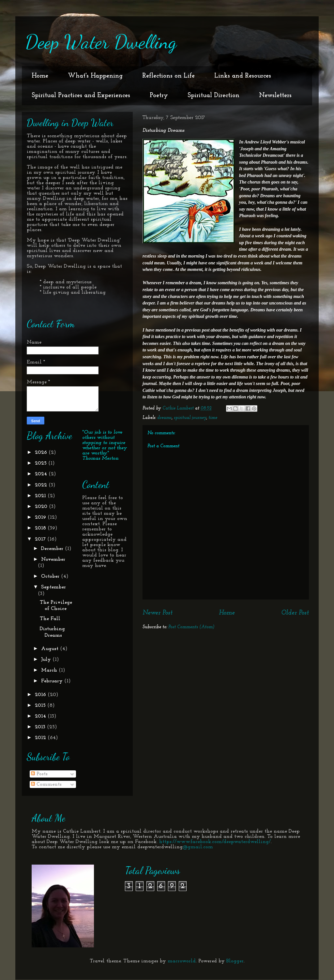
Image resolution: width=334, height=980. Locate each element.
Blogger (235, 961)
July (47, 660)
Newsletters (275, 96)
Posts (39, 774)
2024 (42, 474)
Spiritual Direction (213, 96)
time (213, 418)
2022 (42, 485)
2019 (41, 517)
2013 (41, 727)
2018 (41, 528)
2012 (41, 738)
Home (40, 76)
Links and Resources (243, 76)
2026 (42, 453)
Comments (46, 784)
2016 (41, 695)
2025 (42, 463)
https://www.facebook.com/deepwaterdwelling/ (215, 842)
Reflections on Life (168, 76)
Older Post (295, 613)
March (50, 670)
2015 (41, 705)
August (51, 649)
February (53, 681)
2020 (42, 507)
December (53, 549)
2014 (41, 716)
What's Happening (95, 76)
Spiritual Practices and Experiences (81, 96)
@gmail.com (198, 847)
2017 (41, 539)
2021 (41, 496)
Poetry (159, 96)
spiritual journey (190, 418)
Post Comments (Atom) (191, 627)
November (53, 559)
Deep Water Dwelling (101, 42)
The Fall (50, 619)
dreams (164, 418)
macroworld (182, 961)
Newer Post (158, 613)
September (53, 587)
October (51, 576)
